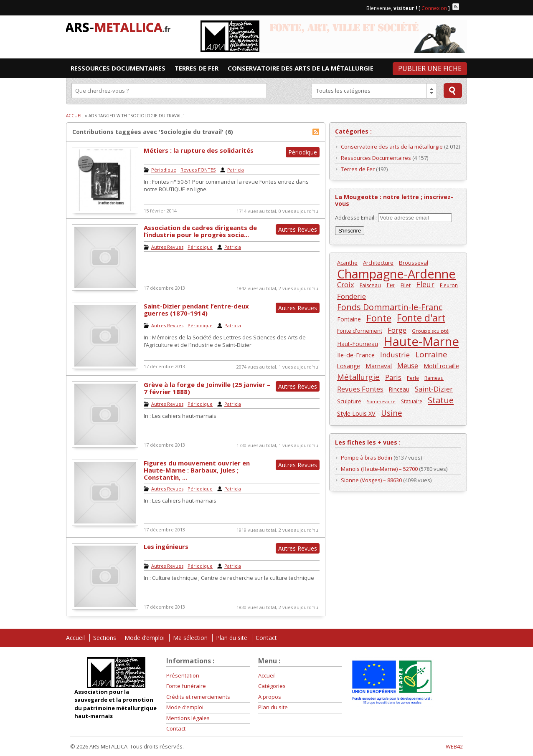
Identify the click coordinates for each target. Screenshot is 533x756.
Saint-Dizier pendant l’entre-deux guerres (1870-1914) (196, 310)
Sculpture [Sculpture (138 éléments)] (349, 401)
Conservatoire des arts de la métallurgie (392, 147)
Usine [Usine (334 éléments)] (392, 413)
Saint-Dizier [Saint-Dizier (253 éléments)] (434, 389)
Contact (266, 638)
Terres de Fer (358, 169)
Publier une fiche (430, 68)
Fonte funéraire (186, 686)
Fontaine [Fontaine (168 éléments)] (349, 319)
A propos (270, 697)
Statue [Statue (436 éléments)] (441, 400)
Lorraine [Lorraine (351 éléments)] (431, 355)
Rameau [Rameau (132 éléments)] (434, 378)
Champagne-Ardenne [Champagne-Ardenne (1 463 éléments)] (396, 274)
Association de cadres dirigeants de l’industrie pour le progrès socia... (200, 231)
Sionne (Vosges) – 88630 (371, 480)
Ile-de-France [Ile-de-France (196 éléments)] (356, 355)
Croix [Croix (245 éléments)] (346, 284)
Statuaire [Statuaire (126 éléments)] (412, 401)
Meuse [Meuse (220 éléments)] (408, 366)
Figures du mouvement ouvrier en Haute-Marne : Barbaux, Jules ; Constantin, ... (197, 470)
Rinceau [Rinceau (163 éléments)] (399, 389)
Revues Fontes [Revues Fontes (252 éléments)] (360, 389)
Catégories (272, 686)
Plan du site (232, 638)
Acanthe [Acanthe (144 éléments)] (347, 263)
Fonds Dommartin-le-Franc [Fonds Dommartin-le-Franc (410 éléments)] (390, 307)
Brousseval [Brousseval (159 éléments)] (414, 263)
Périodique (164, 170)
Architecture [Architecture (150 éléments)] (378, 263)
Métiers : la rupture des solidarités (199, 150)
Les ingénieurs (166, 546)
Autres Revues (167, 247)
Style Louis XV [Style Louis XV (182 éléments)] (356, 413)
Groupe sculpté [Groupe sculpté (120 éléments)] (430, 331)
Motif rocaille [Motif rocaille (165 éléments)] (441, 366)
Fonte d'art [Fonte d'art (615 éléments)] (421, 318)
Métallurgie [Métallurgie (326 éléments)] (358, 377)
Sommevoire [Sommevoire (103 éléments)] (381, 402)
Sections (105, 638)
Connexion (434, 8)
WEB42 (454, 746)
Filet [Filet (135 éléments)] (406, 285)
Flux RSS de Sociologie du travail (316, 132)
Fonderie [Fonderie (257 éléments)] (352, 296)
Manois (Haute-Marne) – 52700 (379, 469)
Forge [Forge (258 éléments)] (397, 330)
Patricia (236, 170)
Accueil (75, 116)
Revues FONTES (198, 170)
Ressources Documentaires (376, 158)
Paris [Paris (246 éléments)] (393, 377)
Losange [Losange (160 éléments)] (349, 366)
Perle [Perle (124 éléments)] (413, 378)
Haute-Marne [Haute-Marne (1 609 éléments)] (421, 342)
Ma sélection (190, 638)
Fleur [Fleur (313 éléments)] (425, 284)
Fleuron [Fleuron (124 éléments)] (449, 285)
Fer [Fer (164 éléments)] (391, 285)
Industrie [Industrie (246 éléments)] (395, 355)
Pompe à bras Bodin (367, 458)
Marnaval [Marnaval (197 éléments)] (379, 366)
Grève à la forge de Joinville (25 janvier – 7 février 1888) (207, 388)
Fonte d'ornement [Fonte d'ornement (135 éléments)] (360, 331)
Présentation (183, 675)
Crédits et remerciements (198, 697)
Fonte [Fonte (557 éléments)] (379, 318)
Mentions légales (188, 718)
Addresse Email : (357, 217)
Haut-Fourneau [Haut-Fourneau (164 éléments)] (358, 344)
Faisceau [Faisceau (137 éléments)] (370, 285)
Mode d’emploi (145, 638)
